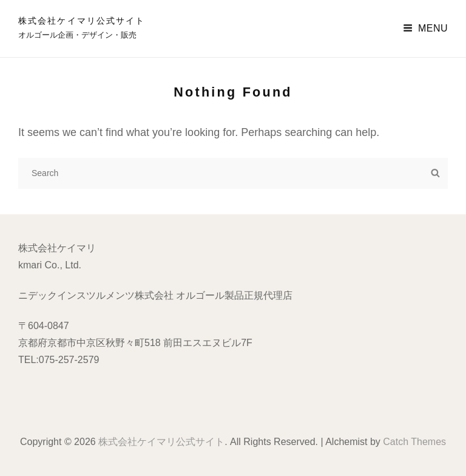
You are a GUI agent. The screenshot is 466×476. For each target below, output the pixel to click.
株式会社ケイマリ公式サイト (82, 21)
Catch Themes (414, 442)
